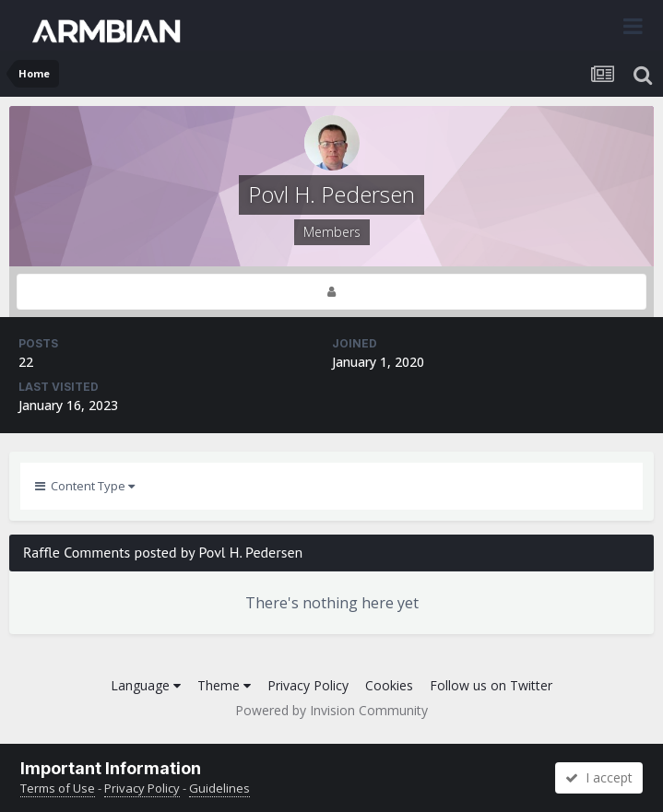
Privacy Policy (308, 685)
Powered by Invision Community (331, 710)
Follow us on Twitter (491, 685)
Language (146, 685)
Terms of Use (58, 788)
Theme (224, 685)
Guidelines (219, 788)
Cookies (389, 685)
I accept (599, 777)
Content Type (85, 486)
